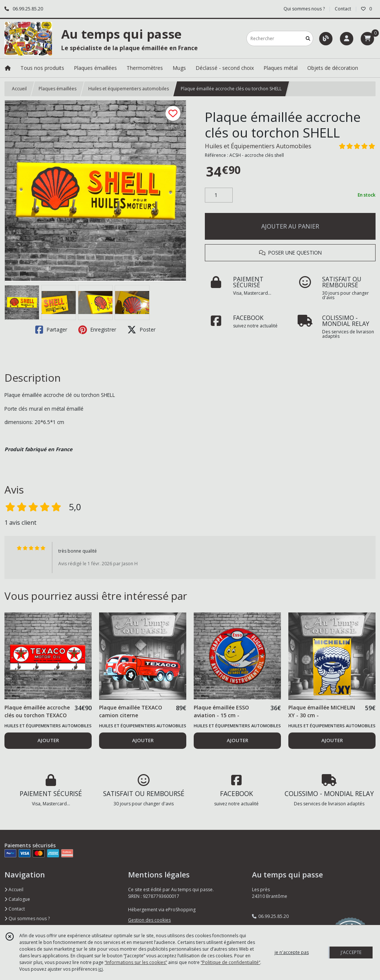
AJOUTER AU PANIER (290, 226)
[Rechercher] (308, 38)
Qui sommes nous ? (27, 918)
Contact (343, 9)
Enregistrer (97, 330)
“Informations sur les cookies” (136, 962)
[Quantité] (219, 195)
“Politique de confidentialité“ (230, 962)
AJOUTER (48, 740)
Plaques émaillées (58, 89)
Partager (51, 330)
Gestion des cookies (149, 920)
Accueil (19, 89)
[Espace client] (347, 39)
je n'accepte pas (292, 952)
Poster (141, 330)
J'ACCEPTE (351, 952)
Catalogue (17, 899)
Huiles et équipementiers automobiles (129, 89)
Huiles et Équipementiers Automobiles (258, 146)
